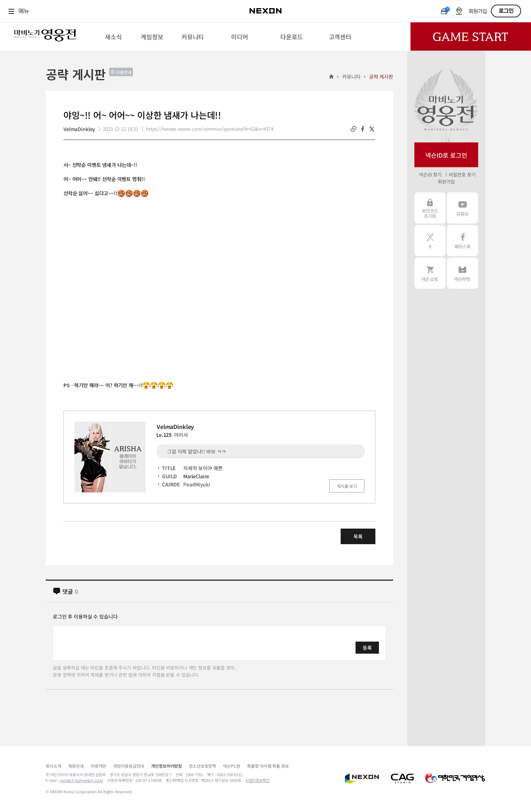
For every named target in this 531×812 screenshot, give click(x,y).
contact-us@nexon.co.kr (81, 780)
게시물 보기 (347, 486)
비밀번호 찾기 (462, 174)
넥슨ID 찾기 (430, 174)
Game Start (471, 36)
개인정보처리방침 (166, 766)
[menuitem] (114, 36)
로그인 (506, 11)
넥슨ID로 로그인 (446, 155)
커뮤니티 (351, 77)
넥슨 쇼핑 (430, 273)
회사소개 (53, 766)
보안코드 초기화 (430, 208)
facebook (363, 129)
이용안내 (124, 72)
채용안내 (76, 766)
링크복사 (353, 129)
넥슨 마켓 (463, 273)
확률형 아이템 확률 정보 (268, 766)
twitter (372, 129)
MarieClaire (196, 476)
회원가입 (478, 12)
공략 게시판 (381, 77)
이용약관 (98, 766)
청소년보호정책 (202, 766)
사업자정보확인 (258, 780)
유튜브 (463, 208)
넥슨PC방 (231, 766)
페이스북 (463, 241)
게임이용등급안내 (128, 766)
